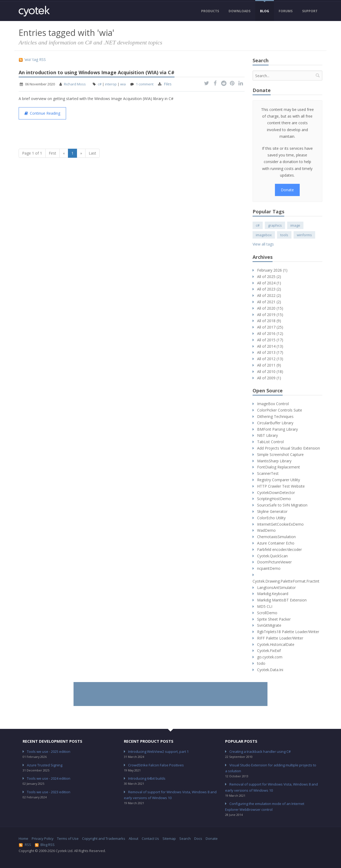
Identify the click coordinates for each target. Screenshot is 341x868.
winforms (304, 235)
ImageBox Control (273, 404)
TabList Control (270, 442)
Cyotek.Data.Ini (270, 670)
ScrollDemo (267, 613)
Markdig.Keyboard (273, 594)
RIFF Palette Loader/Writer (280, 638)
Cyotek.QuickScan (272, 556)
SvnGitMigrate (269, 625)
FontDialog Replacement (279, 467)
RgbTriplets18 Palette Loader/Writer (288, 632)
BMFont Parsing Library (277, 429)
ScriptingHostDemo (274, 499)
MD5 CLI (265, 606)
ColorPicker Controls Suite (280, 410)
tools (284, 235)
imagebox (264, 235)
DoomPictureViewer (274, 562)
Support (310, 11)
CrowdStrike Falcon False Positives (156, 765)
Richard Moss (75, 84)
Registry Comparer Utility (279, 480)
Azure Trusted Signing (45, 765)
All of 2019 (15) (270, 315)
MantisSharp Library (274, 461)
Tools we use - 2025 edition (49, 751)
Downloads (239, 11)
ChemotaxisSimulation (276, 537)
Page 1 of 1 (32, 153)
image (295, 225)
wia (123, 84)
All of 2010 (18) (270, 371)
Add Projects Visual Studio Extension (289, 448)
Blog (265, 11)
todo (261, 663)
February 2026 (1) (272, 270)
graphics (275, 225)
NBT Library (267, 435)
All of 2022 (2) (269, 295)
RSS (25, 845)
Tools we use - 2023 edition (49, 792)
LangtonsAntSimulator (276, 587)
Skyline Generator (272, 511)
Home (23, 838)
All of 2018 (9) (269, 321)
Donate (287, 190)
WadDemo (266, 530)
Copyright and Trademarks (104, 838)
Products (210, 11)
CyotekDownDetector (276, 493)
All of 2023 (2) (269, 289)
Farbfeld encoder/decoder (279, 549)
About (133, 838)
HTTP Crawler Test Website (281, 486)
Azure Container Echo (276, 543)
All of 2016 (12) (270, 333)
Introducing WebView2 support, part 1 (158, 751)
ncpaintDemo (269, 568)
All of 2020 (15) (270, 308)
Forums (286, 11)
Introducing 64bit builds (147, 778)
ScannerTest (268, 473)
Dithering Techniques (275, 416)
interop (111, 84)
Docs (198, 838)
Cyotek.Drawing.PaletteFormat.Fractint (286, 581)
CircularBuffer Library (275, 423)
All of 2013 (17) (270, 352)
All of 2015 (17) (270, 340)
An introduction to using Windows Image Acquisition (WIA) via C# (97, 72)
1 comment (145, 84)
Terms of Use (68, 838)
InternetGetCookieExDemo (280, 524)
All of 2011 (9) (269, 365)
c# (100, 84)
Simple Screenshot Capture (280, 454)
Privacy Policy (43, 838)
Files (168, 84)
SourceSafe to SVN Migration (282, 505)
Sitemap (169, 838)
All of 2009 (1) (269, 378)
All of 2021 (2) (269, 302)
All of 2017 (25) (270, 327)
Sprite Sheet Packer (274, 619)
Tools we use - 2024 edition (49, 778)
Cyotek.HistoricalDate (276, 644)
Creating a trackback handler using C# (260, 751)
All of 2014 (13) (270, 346)
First (52, 153)
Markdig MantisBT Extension (282, 600)
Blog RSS (45, 845)
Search (185, 838)
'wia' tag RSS (32, 59)
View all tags (263, 244)
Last (92, 153)
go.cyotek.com (270, 657)
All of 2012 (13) (270, 359)
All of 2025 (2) (269, 277)
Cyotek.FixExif (269, 651)
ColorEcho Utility (271, 518)
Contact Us (150, 838)
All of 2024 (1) (269, 283)
